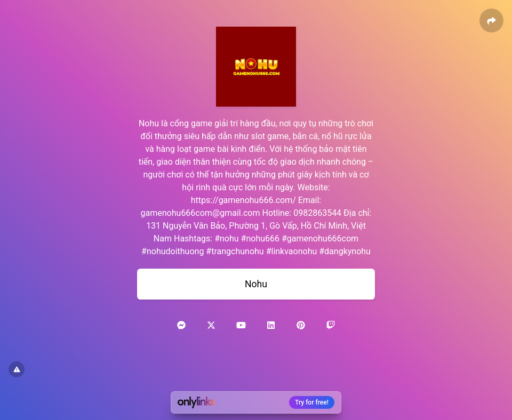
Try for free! (312, 402)
